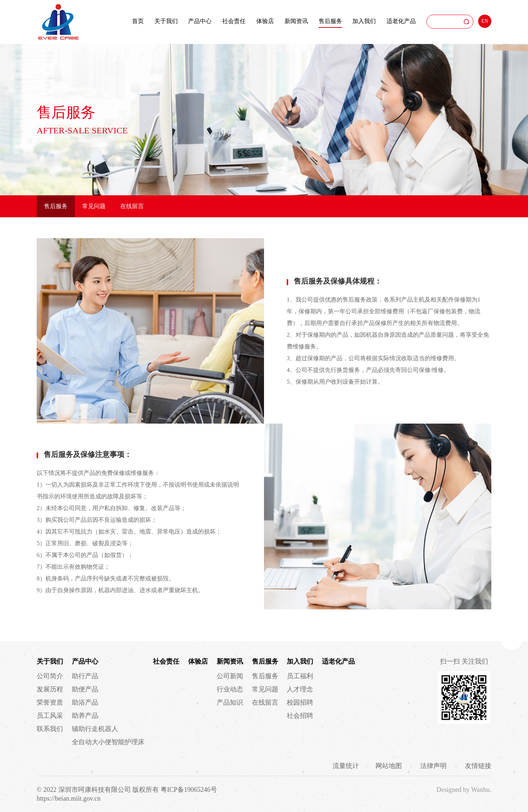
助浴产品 (85, 702)
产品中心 (200, 21)
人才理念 (300, 689)
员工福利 (300, 676)
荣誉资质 (50, 702)
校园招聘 (300, 702)
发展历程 (50, 689)
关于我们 (166, 21)
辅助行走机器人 (95, 729)
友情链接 (478, 766)
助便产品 (85, 689)
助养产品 (85, 716)
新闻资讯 (296, 21)
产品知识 (230, 702)
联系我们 (50, 729)
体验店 (265, 21)
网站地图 (390, 766)
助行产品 (85, 676)
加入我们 (364, 21)
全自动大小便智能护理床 (108, 742)
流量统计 (346, 766)
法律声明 (434, 766)
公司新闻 (230, 676)
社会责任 (234, 21)
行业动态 (230, 689)
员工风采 (50, 716)
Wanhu (481, 790)
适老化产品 (401, 21)
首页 (138, 21)
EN (485, 21)
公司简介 (50, 676)
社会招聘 (300, 716)
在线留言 (132, 206)
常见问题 (94, 206)
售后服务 (330, 21)
